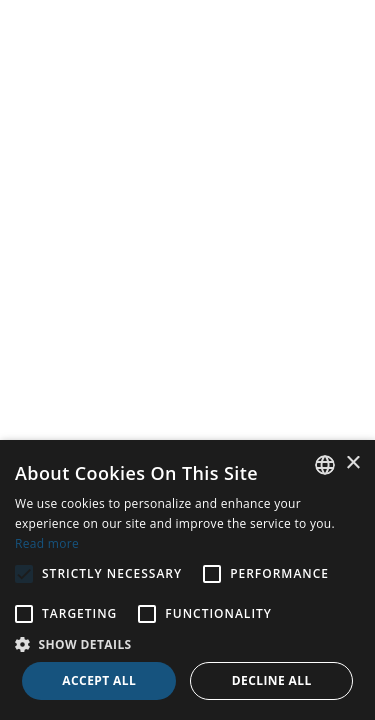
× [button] (352, 463)
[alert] (187, 580)
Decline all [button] (272, 680)
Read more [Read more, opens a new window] (47, 543)
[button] (187, 644)
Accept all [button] (99, 680)
